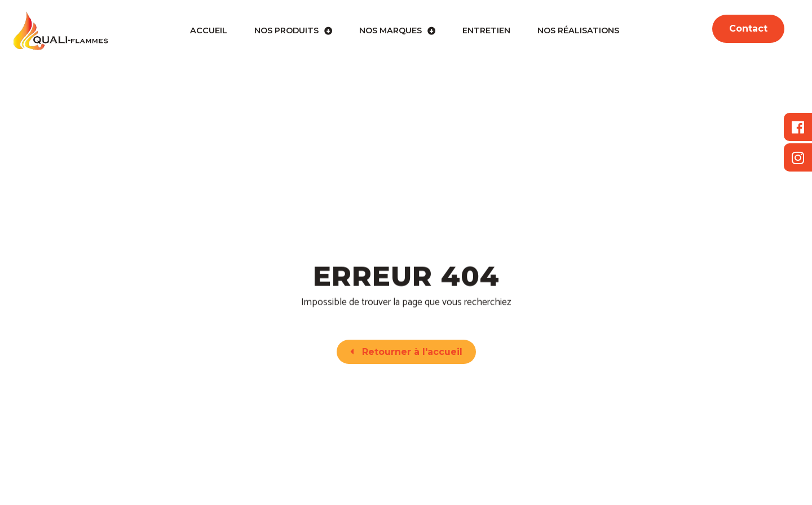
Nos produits (293, 31)
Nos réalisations (578, 30)
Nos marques (397, 31)
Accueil (209, 30)
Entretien (486, 30)
